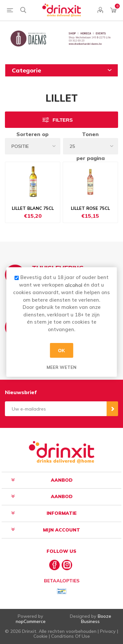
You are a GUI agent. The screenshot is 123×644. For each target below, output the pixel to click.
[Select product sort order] (33, 146)
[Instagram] (67, 565)
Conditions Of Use (71, 636)
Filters (62, 120)
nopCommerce (31, 621)
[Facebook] (54, 565)
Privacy (108, 631)
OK (61, 350)
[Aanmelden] (56, 409)
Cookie (41, 636)
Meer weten (61, 367)
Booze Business (96, 619)
